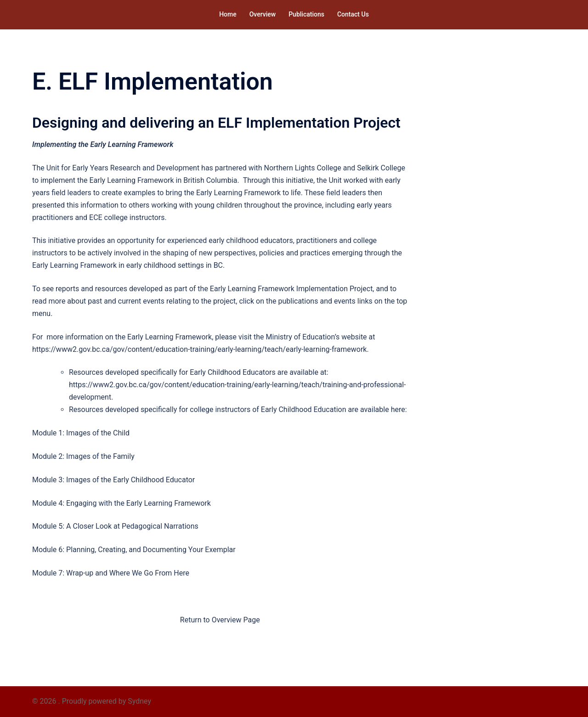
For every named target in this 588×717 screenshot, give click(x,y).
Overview (263, 14)
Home (228, 14)
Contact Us (353, 14)
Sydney (139, 701)
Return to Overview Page (220, 620)
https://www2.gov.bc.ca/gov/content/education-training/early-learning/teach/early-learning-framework (199, 349)
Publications (306, 14)
